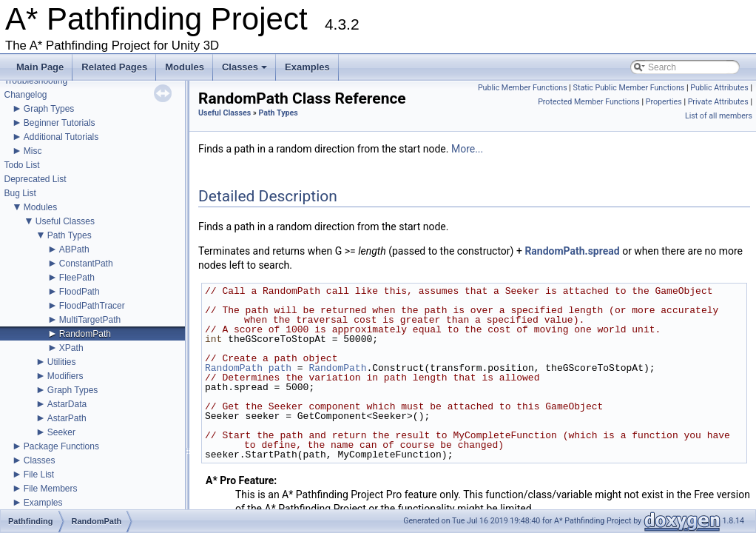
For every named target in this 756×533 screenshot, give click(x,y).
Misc (33, 151)
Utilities (62, 362)
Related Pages (114, 67)
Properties (664, 102)
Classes (246, 71)
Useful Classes (65, 221)
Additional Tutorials (61, 137)
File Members (51, 489)
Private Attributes (718, 102)
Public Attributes (719, 88)
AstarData (67, 404)
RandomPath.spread (572, 251)
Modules (185, 67)
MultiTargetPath (90, 320)
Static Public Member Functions (629, 88)
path (280, 368)
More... (467, 149)
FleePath (77, 278)
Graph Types (49, 109)
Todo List (21, 165)
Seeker (61, 432)
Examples (307, 67)
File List (39, 475)
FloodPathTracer (92, 306)
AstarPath (67, 418)
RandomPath (85, 334)
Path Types (70, 235)
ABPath (74, 249)
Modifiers (65, 376)
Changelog (25, 95)
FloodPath (80, 292)
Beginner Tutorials (60, 123)
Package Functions (61, 446)
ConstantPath (86, 264)
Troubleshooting (36, 81)
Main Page (40, 67)
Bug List (20, 193)
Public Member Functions (523, 88)
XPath (71, 348)
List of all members (719, 116)
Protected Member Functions (589, 102)
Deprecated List (35, 179)
